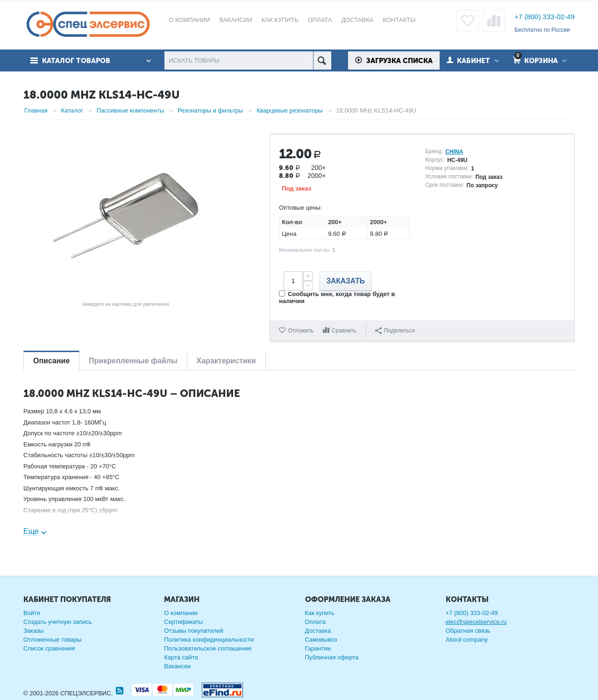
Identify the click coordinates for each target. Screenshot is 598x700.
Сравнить (344, 331)
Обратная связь (468, 631)
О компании (181, 613)
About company (467, 640)
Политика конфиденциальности (209, 640)
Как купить (320, 613)
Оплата (316, 622)
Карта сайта (181, 657)
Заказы (33, 631)
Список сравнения (49, 648)
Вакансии (177, 666)
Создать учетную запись (58, 622)
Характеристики (226, 361)
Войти (32, 613)
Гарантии (318, 648)
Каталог (72, 110)
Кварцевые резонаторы (289, 110)
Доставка (318, 631)
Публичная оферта (332, 657)
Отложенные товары (53, 640)
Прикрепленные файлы (133, 361)
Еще (31, 531)
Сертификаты (183, 622)
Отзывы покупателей (194, 631)
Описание (51, 361)
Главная (36, 110)
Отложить (301, 331)
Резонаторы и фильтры (210, 110)
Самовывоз (321, 640)
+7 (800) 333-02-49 (545, 17)
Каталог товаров (76, 61)
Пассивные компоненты (130, 110)
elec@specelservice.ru (476, 622)
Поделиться (395, 331)
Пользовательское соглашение (208, 648)
